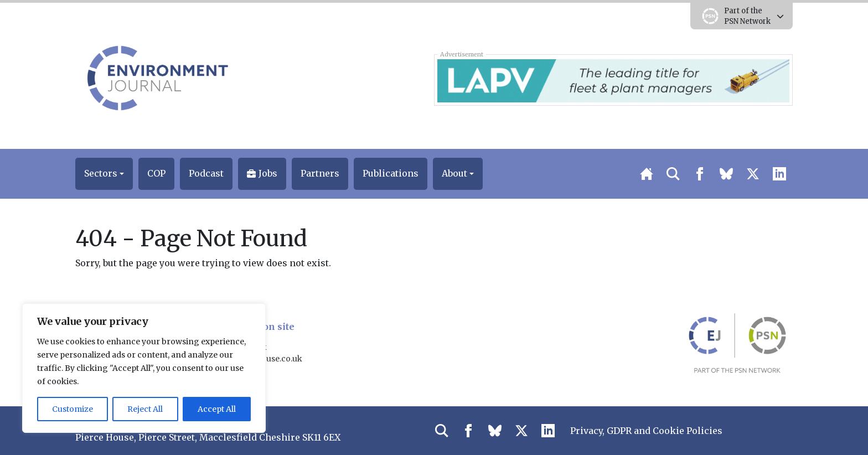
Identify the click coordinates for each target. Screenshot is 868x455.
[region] (144, 368)
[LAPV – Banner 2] (613, 80)
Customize (73, 409)
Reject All (145, 409)
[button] (104, 174)
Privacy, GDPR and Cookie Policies (646, 431)
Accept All (217, 409)
